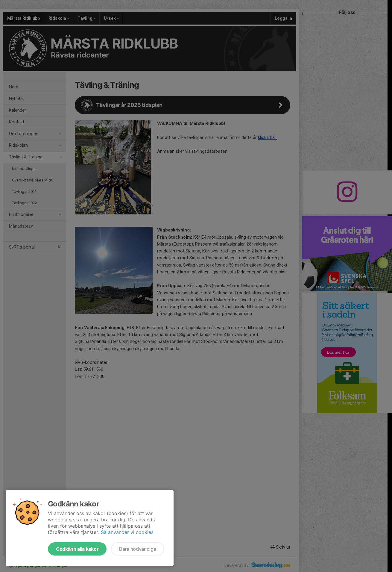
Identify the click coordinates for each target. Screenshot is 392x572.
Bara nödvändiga (137, 549)
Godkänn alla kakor (77, 549)
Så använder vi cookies (127, 532)
